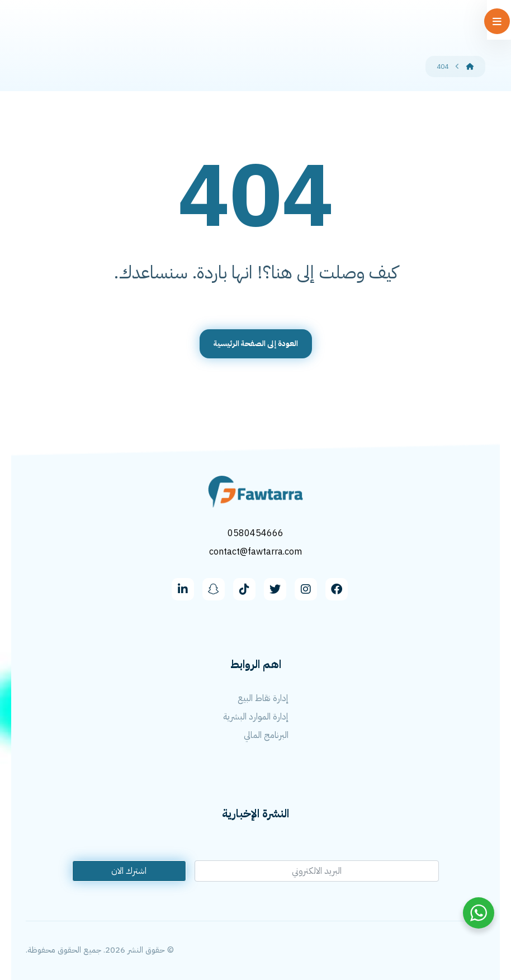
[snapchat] (214, 588)
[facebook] (337, 588)
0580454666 (255, 533)
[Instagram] (306, 588)
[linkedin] (183, 588)
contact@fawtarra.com (255, 551)
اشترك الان (129, 870)
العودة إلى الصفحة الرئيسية (256, 344)
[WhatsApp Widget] (479, 913)
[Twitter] (275, 588)
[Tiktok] (244, 588)
